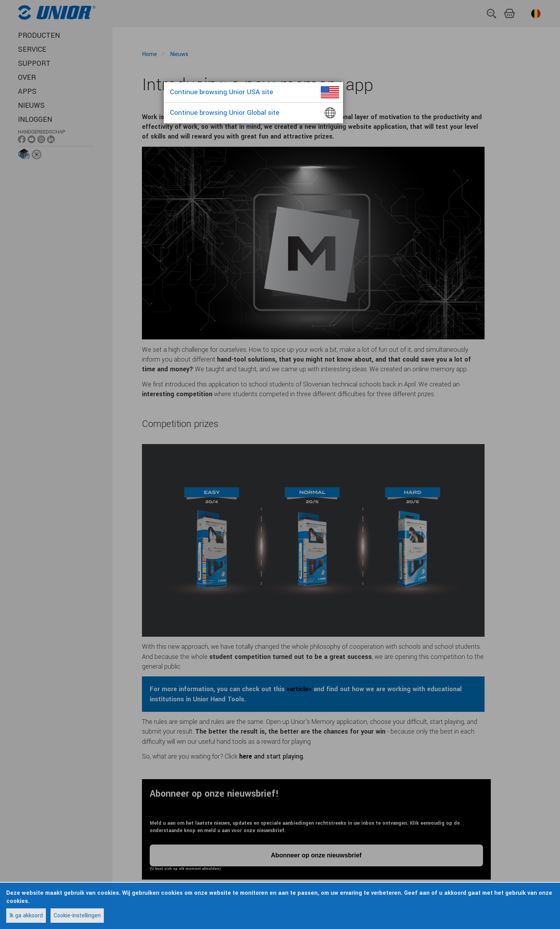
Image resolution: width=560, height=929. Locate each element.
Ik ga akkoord (26, 916)
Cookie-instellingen (77, 916)
